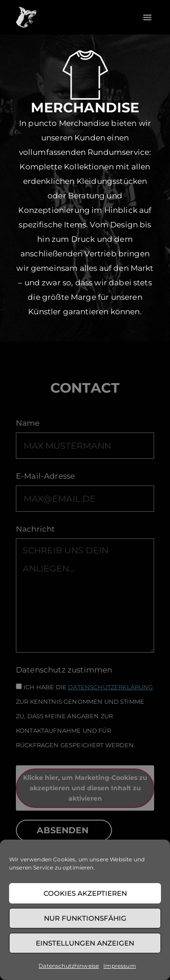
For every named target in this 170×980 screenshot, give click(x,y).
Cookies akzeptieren (85, 893)
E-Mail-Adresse (45, 476)
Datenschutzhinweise (69, 966)
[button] (147, 17)
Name (28, 423)
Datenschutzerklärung (110, 687)
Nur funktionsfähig (85, 918)
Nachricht (35, 529)
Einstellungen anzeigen (85, 943)
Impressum (119, 966)
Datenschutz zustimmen (64, 670)
